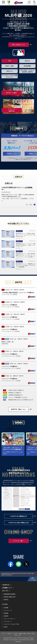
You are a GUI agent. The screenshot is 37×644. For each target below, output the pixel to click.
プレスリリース (8, 610)
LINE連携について (7, 588)
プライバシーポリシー (9, 619)
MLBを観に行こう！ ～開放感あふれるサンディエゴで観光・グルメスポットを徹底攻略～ (26, 265)
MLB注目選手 (27, 66)
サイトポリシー (8, 622)
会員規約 (6, 616)
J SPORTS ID (6, 585)
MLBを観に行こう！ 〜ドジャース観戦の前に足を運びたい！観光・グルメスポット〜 (26, 245)
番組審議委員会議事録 (9, 594)
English (5, 627)
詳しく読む (29, 205)
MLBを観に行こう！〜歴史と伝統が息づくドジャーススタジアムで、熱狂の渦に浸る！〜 (25, 235)
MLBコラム (10, 71)
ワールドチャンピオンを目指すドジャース (10, 76)
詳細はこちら (12, 154)
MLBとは (27, 61)
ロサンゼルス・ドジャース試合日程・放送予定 (27, 71)
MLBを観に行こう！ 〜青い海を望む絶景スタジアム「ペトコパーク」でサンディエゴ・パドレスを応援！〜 (26, 255)
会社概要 (6, 608)
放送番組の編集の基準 (9, 597)
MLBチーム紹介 (10, 66)
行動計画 (6, 600)
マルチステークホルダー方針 (11, 624)
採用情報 (6, 613)
